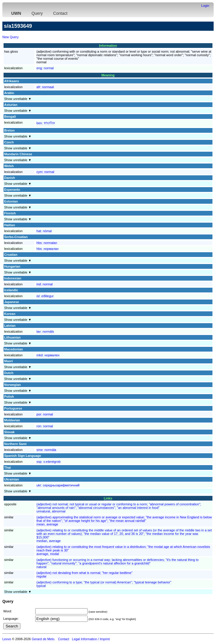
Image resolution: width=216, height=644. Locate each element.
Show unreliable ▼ (18, 99)
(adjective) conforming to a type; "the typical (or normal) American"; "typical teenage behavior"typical (104, 584)
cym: (45, 172)
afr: (45, 87)
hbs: (47, 243)
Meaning (108, 75)
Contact (60, 13)
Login (205, 6)
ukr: (58, 485)
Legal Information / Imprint (91, 639)
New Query (11, 37)
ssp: (48, 462)
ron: (45, 426)
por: (45, 414)
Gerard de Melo (43, 639)
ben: (46, 123)
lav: (45, 331)
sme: (46, 450)
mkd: (48, 355)
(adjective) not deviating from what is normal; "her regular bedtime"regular (84, 575)
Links (108, 498)
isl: (45, 296)
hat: (44, 231)
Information (108, 46)
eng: (45, 68)
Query (37, 13)
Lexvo (7, 639)
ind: (44, 284)
